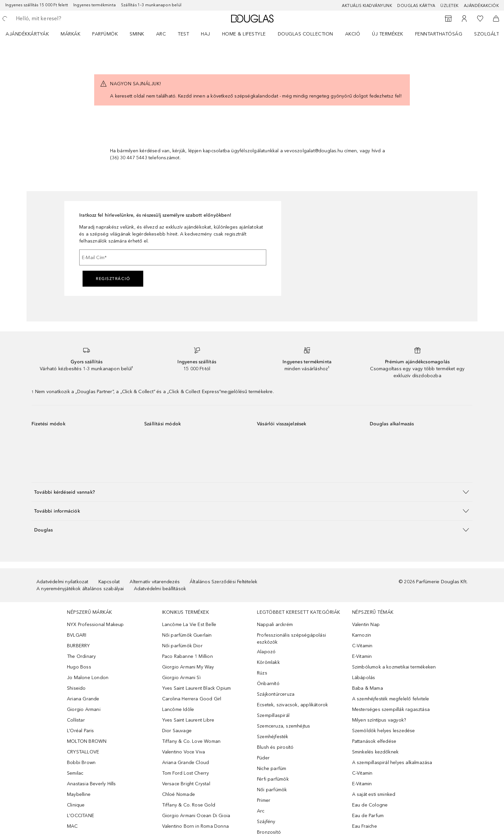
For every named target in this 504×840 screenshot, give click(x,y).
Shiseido (76, 688)
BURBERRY (79, 646)
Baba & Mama (368, 688)
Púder (263, 758)
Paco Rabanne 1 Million (188, 656)
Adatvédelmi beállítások (160, 589)
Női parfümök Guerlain (187, 635)
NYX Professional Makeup (95, 625)
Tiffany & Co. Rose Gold (189, 805)
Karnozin (362, 635)
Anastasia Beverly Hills (92, 784)
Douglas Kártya (416, 6)
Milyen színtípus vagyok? (379, 720)
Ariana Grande (83, 699)
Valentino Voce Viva (184, 752)
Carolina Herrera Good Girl (192, 699)
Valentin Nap (366, 625)
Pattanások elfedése (374, 741)
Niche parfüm (272, 769)
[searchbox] (65, 19)
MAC (72, 826)
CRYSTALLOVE (83, 752)
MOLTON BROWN (87, 741)
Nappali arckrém (275, 625)
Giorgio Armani (84, 709)
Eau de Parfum (368, 816)
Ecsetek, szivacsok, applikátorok (292, 705)
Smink (137, 34)
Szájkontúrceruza (276, 694)
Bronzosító (269, 832)
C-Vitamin (362, 646)
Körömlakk (268, 662)
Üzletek (449, 6)
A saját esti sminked (374, 794)
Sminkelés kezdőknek (376, 752)
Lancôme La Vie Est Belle (189, 625)
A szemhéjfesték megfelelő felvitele (391, 699)
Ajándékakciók (481, 6)
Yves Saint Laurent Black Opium (197, 688)
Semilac (75, 773)
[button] (252, 492)
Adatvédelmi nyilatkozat (63, 582)
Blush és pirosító (275, 747)
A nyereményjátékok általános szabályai (80, 589)
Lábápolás (364, 678)
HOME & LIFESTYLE (244, 34)
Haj (206, 34)
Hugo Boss (79, 667)
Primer (264, 800)
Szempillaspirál (273, 715)
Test (183, 34)
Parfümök (105, 34)
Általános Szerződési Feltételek (223, 582)
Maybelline (79, 794)
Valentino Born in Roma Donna (196, 826)
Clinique (76, 805)
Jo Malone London (88, 678)
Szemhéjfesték (273, 737)
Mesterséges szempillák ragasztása (391, 709)
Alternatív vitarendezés (155, 582)
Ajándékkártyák (27, 34)
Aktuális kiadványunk (367, 6)
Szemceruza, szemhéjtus (283, 726)
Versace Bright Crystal (186, 784)
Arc (161, 34)
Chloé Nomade (179, 794)
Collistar (76, 720)
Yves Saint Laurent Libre (188, 720)
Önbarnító (268, 684)
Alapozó (266, 652)
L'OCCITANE (81, 816)
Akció (353, 34)
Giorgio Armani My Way (188, 667)
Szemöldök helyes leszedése (384, 731)
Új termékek (388, 34)
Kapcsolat (109, 582)
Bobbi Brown (81, 763)
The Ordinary (81, 656)
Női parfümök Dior (182, 646)
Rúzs (262, 673)
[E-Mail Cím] (173, 257)
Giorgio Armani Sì (181, 678)
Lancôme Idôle (178, 709)
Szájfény (266, 822)
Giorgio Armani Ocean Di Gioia (196, 816)
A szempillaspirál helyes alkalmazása (392, 763)
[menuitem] (31, 34)
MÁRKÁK (70, 34)
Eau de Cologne (370, 805)
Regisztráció (113, 279)
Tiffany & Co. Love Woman (191, 741)
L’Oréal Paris (81, 731)
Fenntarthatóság (439, 34)
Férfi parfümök (273, 779)
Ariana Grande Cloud (186, 763)
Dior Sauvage (177, 731)
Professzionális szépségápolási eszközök (291, 639)
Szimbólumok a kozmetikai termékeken (394, 667)
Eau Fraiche (365, 826)
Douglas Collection (306, 34)
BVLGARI (77, 635)
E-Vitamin (362, 656)
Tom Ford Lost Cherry (186, 773)
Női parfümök (272, 790)
